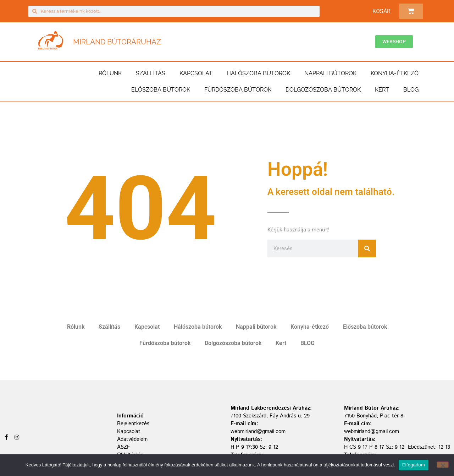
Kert (382, 90)
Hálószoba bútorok (258, 73)
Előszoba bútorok (161, 90)
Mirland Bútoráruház (117, 42)
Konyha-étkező (395, 73)
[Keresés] (367, 248)
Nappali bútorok (330, 73)
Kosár (381, 11)
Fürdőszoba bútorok (238, 90)
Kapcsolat (196, 73)
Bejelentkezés (133, 424)
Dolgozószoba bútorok (323, 90)
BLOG (411, 90)
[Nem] (443, 465)
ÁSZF (124, 447)
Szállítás (151, 73)
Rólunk (110, 73)
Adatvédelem (132, 439)
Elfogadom (414, 465)
